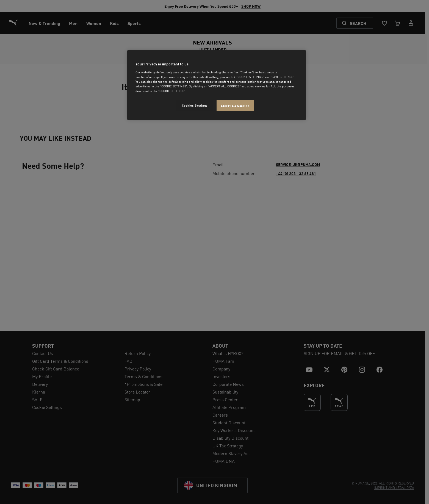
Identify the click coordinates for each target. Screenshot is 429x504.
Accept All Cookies (235, 105)
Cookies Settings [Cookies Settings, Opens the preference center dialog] (195, 105)
